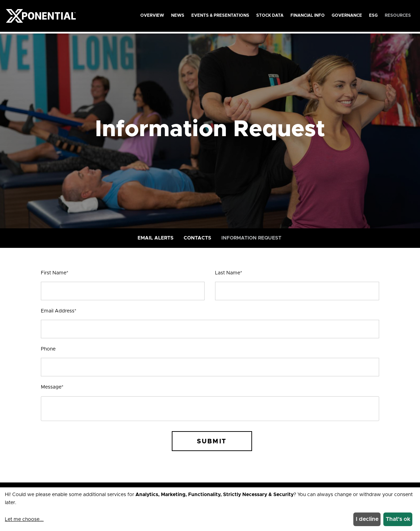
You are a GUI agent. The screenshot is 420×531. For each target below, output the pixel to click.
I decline (367, 519)
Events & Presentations (220, 15)
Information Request (251, 238)
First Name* (55, 273)
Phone (48, 349)
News (178, 15)
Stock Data (270, 15)
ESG (373, 15)
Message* (52, 387)
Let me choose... (24, 519)
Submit (212, 442)
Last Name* (229, 273)
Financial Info (308, 15)
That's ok (398, 519)
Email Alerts (156, 238)
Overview (152, 15)
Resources (398, 15)
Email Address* (59, 311)
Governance (347, 15)
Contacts (197, 238)
